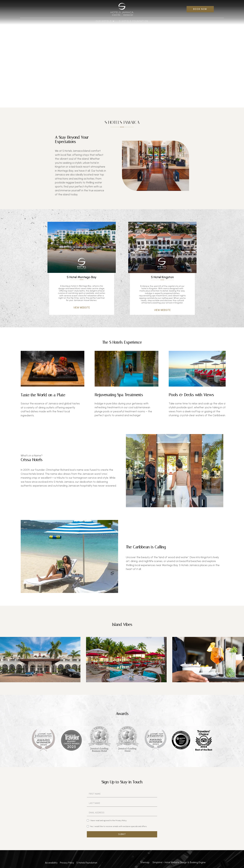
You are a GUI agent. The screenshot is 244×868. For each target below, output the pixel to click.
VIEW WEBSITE (82, 308)
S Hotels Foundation (134, 21)
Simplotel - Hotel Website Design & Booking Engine (179, 862)
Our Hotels (105, 21)
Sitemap (145, 862)
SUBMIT (122, 834)
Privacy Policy (67, 863)
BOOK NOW (200, 9)
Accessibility (51, 863)
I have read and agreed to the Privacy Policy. (107, 820)
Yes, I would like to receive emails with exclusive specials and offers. (117, 826)
